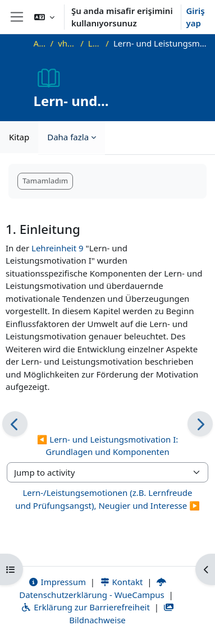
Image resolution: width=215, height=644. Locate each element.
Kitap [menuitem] (19, 137)
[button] (44, 17)
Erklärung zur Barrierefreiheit (85, 607)
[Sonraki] (200, 424)
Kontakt (121, 582)
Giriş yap (195, 17)
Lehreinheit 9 (58, 248)
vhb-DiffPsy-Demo (67, 43)
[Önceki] (15, 424)
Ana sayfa (40, 43)
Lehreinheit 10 (95, 43)
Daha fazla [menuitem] (68, 137)
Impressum (57, 582)
